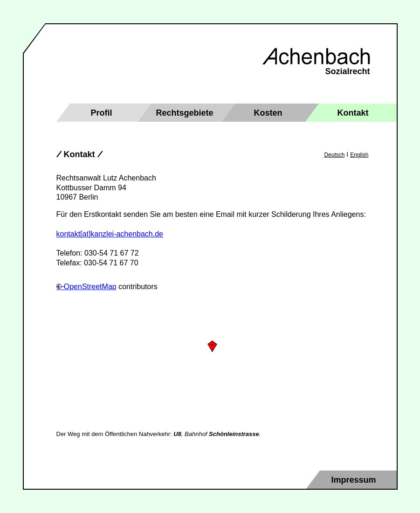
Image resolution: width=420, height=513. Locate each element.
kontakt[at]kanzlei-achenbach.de (110, 234)
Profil (102, 113)
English (359, 155)
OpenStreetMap (90, 287)
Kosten (268, 113)
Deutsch (334, 155)
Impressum (354, 480)
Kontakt (353, 113)
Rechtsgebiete (185, 113)
